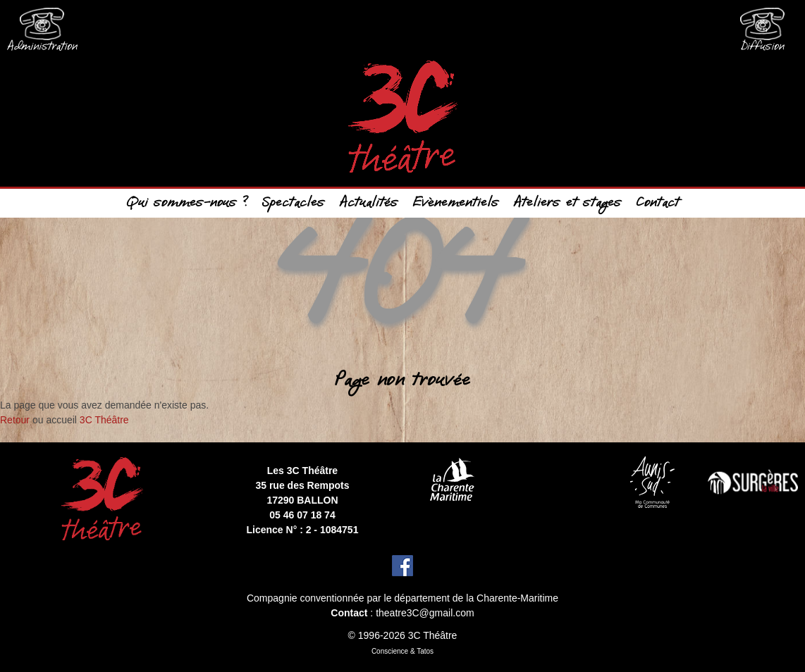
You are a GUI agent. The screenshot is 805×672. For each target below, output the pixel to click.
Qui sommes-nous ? (187, 203)
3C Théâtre (104, 420)
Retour (15, 420)
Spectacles (294, 203)
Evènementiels (456, 203)
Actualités (369, 203)
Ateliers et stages (567, 203)
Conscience (390, 651)
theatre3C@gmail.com (425, 613)
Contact (658, 203)
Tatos (425, 651)
